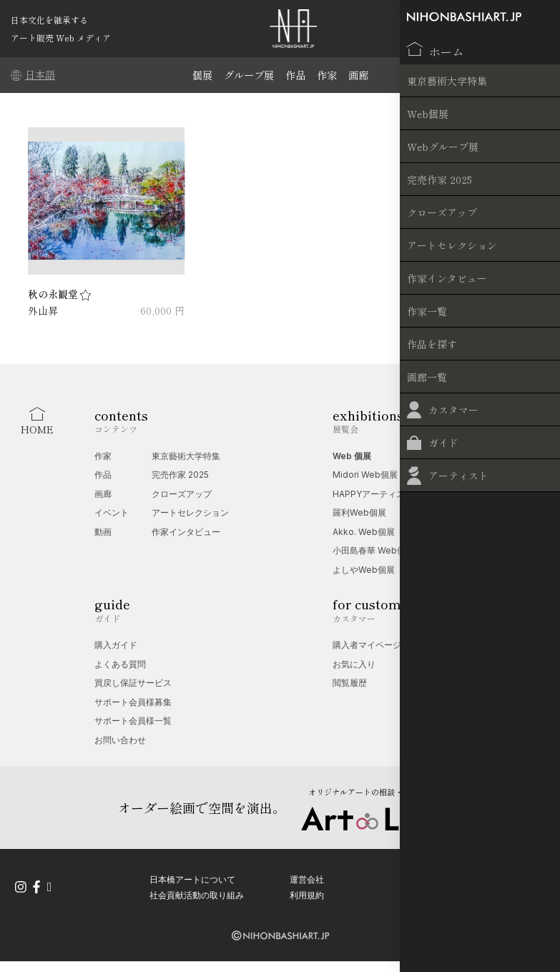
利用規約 (307, 891)
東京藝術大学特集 (186, 456)
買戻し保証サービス (133, 683)
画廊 (362, 75)
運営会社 (307, 876)
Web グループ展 (473, 456)
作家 (329, 75)
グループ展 (247, 75)
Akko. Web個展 (364, 532)
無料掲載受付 (467, 664)
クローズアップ (182, 494)
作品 (296, 75)
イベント (112, 512)
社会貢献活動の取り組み (197, 891)
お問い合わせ (120, 740)
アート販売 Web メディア (61, 38)
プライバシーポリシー (473, 876)
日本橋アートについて (192, 876)
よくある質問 (120, 664)
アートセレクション (190, 512)
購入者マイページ (367, 645)
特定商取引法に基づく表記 (481, 891)
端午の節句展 (467, 494)
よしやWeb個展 (364, 570)
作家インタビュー (186, 532)
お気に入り (354, 664)
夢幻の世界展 (467, 475)
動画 (103, 532)
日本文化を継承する (49, 20)
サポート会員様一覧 (133, 721)
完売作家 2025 (180, 475)
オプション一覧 (471, 683)
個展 (198, 75)
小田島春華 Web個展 (373, 550)
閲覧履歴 (350, 683)
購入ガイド (116, 645)
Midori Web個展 (365, 475)
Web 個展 (352, 456)
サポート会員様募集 (133, 702)
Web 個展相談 (469, 645)
